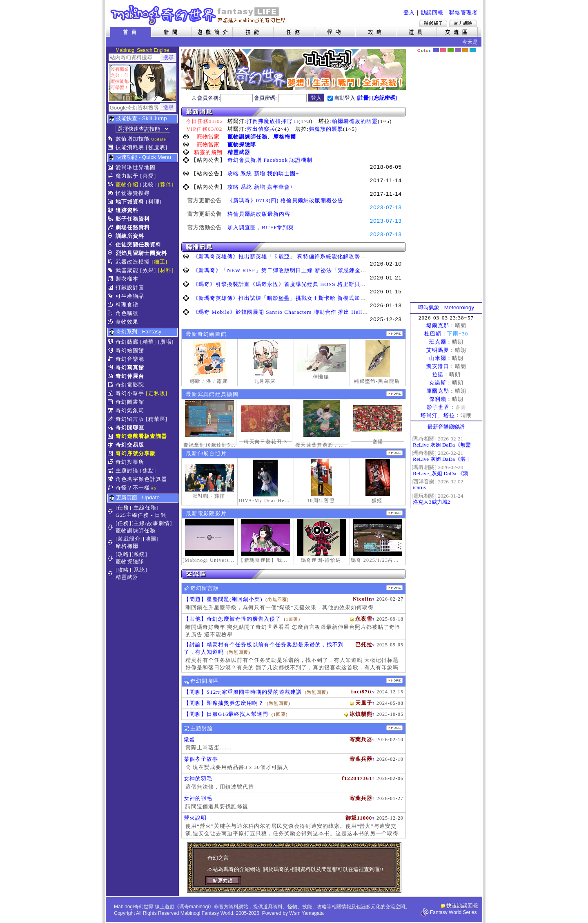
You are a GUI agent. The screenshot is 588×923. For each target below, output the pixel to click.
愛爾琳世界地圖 (136, 167)
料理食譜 (127, 305)
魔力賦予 (127, 176)
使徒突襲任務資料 (138, 245)
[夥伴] (166, 184)
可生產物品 (130, 296)
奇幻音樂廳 (130, 359)
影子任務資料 (133, 219)
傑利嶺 (438, 399)
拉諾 (438, 374)
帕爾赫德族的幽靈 (355, 121)
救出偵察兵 (261, 129)
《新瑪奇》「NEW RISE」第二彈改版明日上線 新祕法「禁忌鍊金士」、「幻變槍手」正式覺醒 (314, 270)
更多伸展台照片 (394, 453)
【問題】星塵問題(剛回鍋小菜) (223, 599)
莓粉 (443, 50)
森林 (451, 50)
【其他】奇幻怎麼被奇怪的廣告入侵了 (232, 619)
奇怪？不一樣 (133, 488)
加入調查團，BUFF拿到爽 (261, 227)
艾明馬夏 (438, 350)
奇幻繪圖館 (130, 350)
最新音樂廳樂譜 (446, 427)
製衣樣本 (127, 279)
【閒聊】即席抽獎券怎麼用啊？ (224, 703)
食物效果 (127, 322)
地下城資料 (130, 202)
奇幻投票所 (130, 462)
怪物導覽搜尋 (133, 193)
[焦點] (148, 470)
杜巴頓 (433, 334)
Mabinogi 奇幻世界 (199, 15)
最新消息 (294, 112)
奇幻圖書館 (130, 402)
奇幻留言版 (130, 419)
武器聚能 (127, 270)
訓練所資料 (130, 236)
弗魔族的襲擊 (326, 129)
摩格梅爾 (285, 137)
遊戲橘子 (433, 23)
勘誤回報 (432, 12)
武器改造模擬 (133, 262)
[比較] (148, 184)
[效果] (148, 270)
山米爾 (438, 358)
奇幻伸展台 (130, 376)
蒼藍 (473, 50)
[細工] (159, 262)
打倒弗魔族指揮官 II (273, 121)
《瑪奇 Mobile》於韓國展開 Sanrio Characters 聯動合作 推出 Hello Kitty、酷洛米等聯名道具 (312, 312)
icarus (419, 487)
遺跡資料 (127, 210)
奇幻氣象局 (130, 410)
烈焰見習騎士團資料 (141, 253)
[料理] (154, 202)
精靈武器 (239, 152)
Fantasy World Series (453, 912)
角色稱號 (127, 313)
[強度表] (157, 147)
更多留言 (394, 588)
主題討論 (127, 470)
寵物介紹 (127, 184)
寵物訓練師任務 (247, 137)
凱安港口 (438, 366)
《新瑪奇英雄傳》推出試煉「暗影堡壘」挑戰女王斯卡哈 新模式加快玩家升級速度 (296, 298)
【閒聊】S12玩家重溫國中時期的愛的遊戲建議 (243, 692)
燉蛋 (189, 739)
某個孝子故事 (201, 759)
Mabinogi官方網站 (463, 23)
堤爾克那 (438, 325)
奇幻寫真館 (130, 368)
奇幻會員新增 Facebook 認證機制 (270, 160)
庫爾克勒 (438, 391)
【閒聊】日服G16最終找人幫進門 (226, 714)
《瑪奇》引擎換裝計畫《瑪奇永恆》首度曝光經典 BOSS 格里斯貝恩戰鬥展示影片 (296, 284)
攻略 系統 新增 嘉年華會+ (261, 187)
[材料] (166, 270)
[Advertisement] (446, 178)
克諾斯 (438, 383)
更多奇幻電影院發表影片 (394, 513)
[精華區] (157, 419)
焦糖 (465, 50)
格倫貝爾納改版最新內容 (259, 214)
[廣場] (166, 342)
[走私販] (157, 393)
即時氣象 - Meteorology (446, 307)
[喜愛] (148, 176)
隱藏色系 (477, 47)
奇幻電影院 (130, 385)
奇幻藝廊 (127, 342)
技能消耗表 (130, 147)
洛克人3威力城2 (431, 502)
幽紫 (458, 50)
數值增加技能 (133, 139)
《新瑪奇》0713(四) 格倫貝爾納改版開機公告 (285, 200)
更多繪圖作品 (394, 334)
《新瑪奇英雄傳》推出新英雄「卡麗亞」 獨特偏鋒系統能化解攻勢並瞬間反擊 (291, 256)
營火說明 (195, 818)
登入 (409, 12)
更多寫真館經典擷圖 (394, 394)
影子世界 (438, 407)
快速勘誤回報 (462, 906)
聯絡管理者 (463, 12)
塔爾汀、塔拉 (438, 415)
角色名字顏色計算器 (141, 479)
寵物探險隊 (242, 144)
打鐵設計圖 (130, 287)
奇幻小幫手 (130, 393)
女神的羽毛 (198, 779)
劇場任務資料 (133, 227)
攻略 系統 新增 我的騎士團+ (263, 173)
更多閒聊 (394, 681)
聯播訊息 (294, 247)
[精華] (148, 342)
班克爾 (438, 342)
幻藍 (436, 50)
